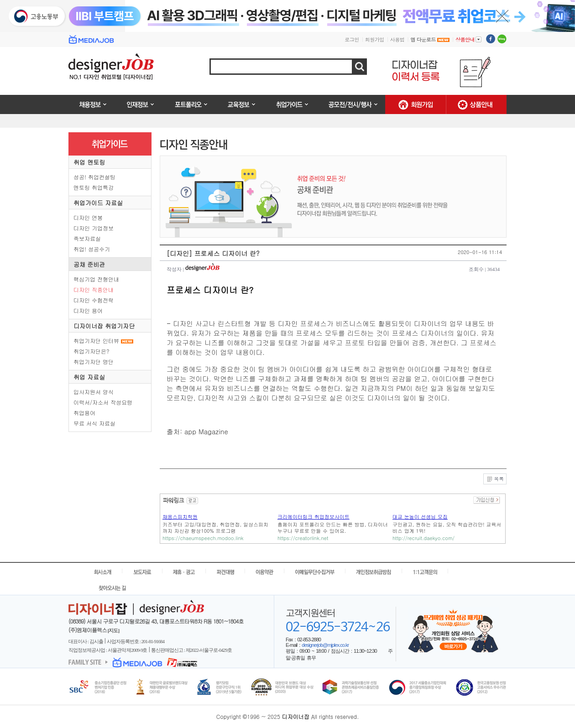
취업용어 (84, 413)
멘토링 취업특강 (94, 187)
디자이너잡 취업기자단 (104, 326)
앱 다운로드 (430, 39)
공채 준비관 (89, 264)
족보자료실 (87, 238)
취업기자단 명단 (94, 361)
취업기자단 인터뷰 (96, 341)
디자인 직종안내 (94, 289)
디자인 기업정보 (94, 228)
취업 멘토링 (89, 162)
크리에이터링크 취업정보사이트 (314, 517)
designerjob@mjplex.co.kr (325, 645)
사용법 (397, 39)
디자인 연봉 (88, 217)
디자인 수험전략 (94, 300)
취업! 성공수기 (92, 249)
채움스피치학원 (180, 517)
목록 (495, 479)
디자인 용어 (88, 310)
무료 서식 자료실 (94, 423)
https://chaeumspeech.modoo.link (203, 538)
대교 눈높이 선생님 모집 (420, 517)
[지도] (113, 630)
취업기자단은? (91, 351)
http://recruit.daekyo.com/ (423, 538)
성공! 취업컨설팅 (94, 177)
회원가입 (375, 39)
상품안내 (468, 39)
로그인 (352, 39)
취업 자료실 (89, 377)
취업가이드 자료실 (98, 203)
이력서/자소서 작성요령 (103, 402)
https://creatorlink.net (303, 538)
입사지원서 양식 (94, 392)
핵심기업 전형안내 (96, 279)
